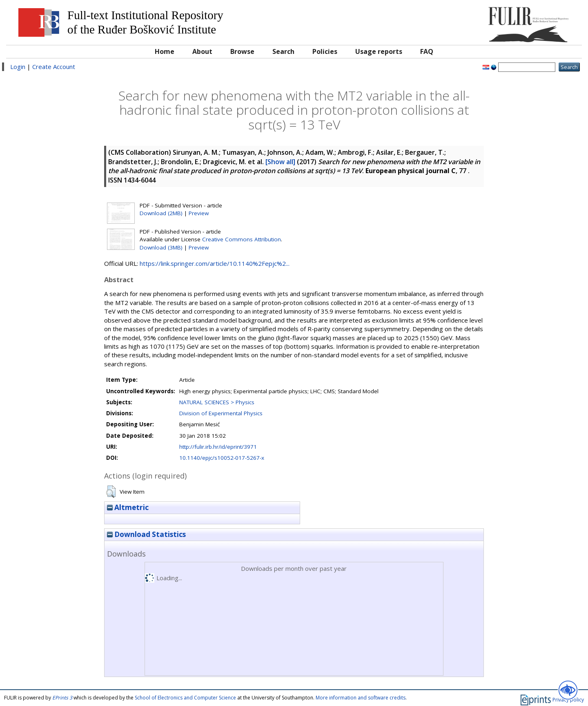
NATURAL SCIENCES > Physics (217, 402)
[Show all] (280, 162)
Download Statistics (146, 534)
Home (165, 51)
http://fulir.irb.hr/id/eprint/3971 (218, 447)
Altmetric (128, 507)
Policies (325, 51)
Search (283, 51)
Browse (242, 51)
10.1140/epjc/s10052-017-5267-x (222, 458)
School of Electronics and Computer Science (185, 698)
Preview (199, 213)
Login (18, 67)
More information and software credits (361, 698)
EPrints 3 (62, 698)
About (202, 51)
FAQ (427, 51)
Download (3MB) (161, 247)
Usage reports (379, 51)
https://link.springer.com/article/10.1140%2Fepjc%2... (215, 263)
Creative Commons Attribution (242, 239)
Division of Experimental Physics (221, 413)
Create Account (54, 67)
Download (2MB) (161, 213)
